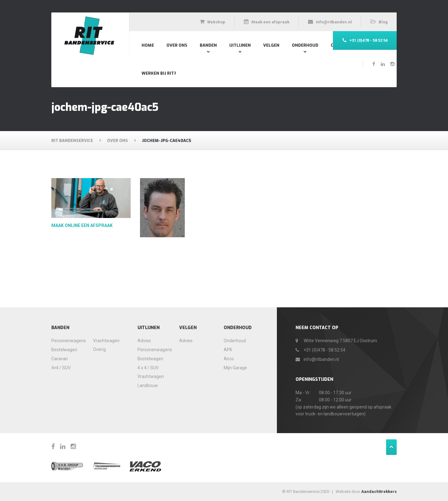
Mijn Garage (235, 368)
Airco (229, 359)
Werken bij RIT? (159, 73)
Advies (144, 341)
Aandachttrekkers (379, 492)
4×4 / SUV (61, 368)
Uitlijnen (240, 45)
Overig (99, 349)
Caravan (60, 359)
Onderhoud (305, 45)
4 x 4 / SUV (148, 368)
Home (148, 45)
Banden (208, 45)
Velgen (271, 45)
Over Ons (177, 45)
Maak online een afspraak (82, 225)
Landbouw (148, 385)
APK (228, 350)
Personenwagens (66, 341)
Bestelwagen (64, 350)
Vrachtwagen (106, 341)
